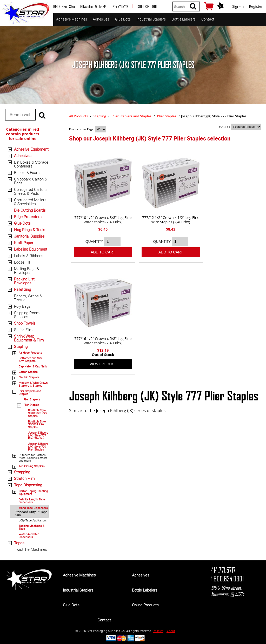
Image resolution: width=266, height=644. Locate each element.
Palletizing (22, 289)
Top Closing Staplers (32, 466)
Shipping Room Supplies (27, 315)
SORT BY (225, 127)
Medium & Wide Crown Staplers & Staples (33, 384)
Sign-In (238, 6)
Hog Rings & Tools (30, 230)
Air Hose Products (30, 353)
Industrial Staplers (151, 19)
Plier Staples (31, 405)
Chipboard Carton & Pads (31, 181)
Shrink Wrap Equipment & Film (29, 338)
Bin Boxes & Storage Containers (31, 164)
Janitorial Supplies (29, 236)
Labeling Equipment (31, 249)
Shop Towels (25, 323)
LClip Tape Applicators (33, 520)
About (171, 631)
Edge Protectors (28, 217)
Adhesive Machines (72, 19)
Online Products (145, 605)
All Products (78, 116)
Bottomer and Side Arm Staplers (31, 359)
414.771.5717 (223, 570)
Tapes (19, 543)
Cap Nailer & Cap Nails (33, 366)
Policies (158, 631)
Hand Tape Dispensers (33, 508)
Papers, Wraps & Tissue (28, 298)
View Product (103, 364)
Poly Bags (22, 306)
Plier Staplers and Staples (30, 392)
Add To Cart (103, 252)
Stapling (21, 346)
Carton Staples (28, 372)
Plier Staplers (32, 399)
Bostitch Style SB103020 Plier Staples (38, 413)
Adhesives (101, 19)
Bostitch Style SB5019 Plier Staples (37, 424)
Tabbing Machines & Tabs (32, 527)
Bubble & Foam (27, 172)
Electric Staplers (29, 377)
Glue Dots (123, 19)
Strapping (22, 472)
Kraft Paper (24, 243)
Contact (208, 19)
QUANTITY (94, 241)
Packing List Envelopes (24, 281)
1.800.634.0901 (227, 579)
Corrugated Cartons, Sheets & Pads (31, 191)
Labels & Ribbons (29, 256)
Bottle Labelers (184, 19)
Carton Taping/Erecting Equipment (33, 492)
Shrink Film (23, 330)
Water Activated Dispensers (29, 535)
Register (256, 6)
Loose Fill (22, 262)
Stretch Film (24, 478)
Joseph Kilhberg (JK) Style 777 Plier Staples (38, 435)
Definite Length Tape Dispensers (32, 501)
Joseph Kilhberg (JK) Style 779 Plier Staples (38, 447)
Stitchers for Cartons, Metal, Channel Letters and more (33, 458)
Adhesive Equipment (31, 149)
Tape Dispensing (28, 485)
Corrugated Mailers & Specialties (30, 202)
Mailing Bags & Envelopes (26, 270)
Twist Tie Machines (31, 549)
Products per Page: (82, 129)
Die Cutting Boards (30, 210)
